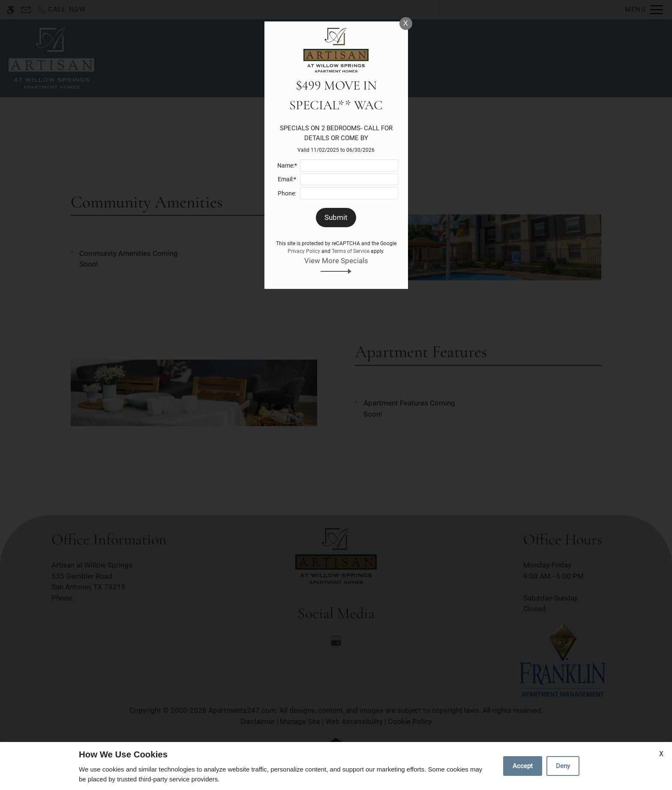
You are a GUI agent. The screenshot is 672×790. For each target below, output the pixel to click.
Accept (523, 766)
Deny (563, 766)
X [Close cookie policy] (661, 754)
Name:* (287, 165)
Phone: (287, 193)
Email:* (287, 179)
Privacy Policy (304, 251)
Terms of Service (351, 251)
